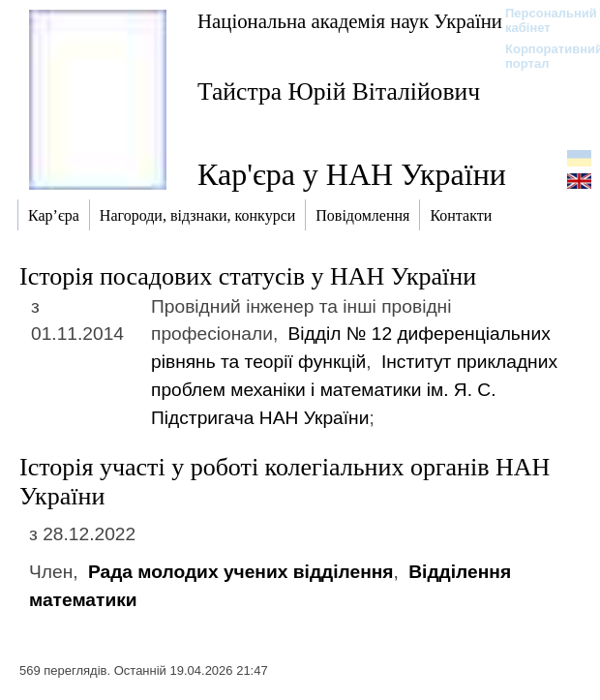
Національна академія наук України (350, 21)
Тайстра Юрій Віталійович (339, 91)
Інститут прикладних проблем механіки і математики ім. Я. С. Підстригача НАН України (354, 390)
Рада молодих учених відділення (241, 572)
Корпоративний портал (541, 56)
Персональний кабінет (541, 20)
